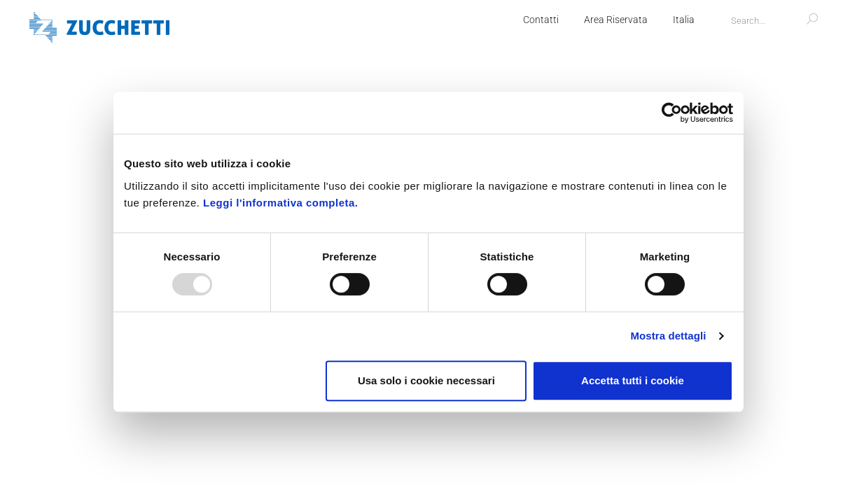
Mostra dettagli (668, 336)
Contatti (541, 20)
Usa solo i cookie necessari (426, 380)
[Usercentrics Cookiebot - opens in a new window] (672, 113)
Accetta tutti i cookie (633, 380)
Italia (684, 20)
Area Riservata (616, 20)
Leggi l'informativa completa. (280, 203)
